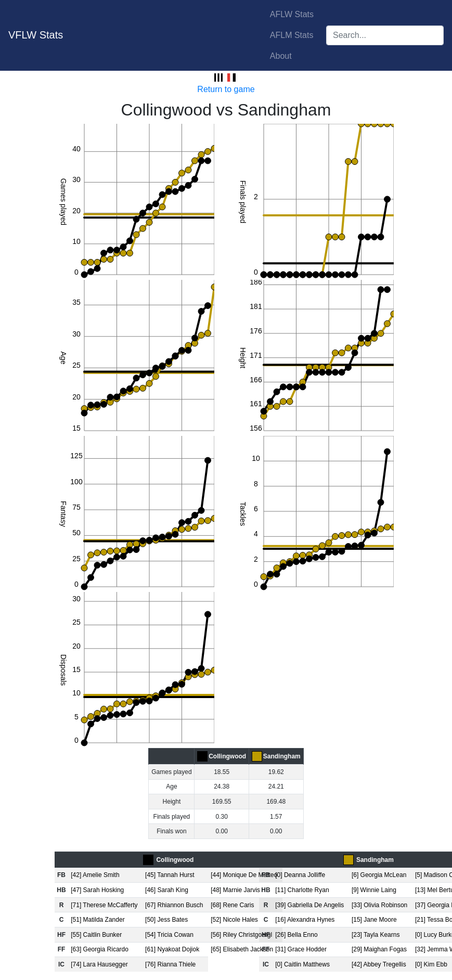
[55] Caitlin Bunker (96, 935)
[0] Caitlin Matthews (302, 964)
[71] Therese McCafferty (104, 905)
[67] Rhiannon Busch (174, 905)
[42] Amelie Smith (95, 875)
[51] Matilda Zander (98, 920)
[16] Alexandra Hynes (305, 920)
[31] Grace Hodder (301, 949)
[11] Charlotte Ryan (302, 890)
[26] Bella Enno (296, 935)
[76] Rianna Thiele (170, 964)
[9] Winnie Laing (374, 890)
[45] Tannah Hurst (170, 875)
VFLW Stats (36, 35)
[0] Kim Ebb (431, 964)
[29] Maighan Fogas (379, 949)
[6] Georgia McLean (379, 875)
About (281, 56)
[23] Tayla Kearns (376, 935)
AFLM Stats (292, 35)
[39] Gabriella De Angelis (309, 905)
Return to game (226, 89)
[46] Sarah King (167, 890)
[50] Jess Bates (166, 920)
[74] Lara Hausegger (99, 964)
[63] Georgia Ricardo (100, 949)
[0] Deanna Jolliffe (300, 875)
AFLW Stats (292, 14)
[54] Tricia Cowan (169, 935)
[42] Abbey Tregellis (379, 964)
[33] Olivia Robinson (379, 905)
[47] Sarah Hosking (97, 890)
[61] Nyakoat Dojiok (172, 949)
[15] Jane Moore (374, 920)
